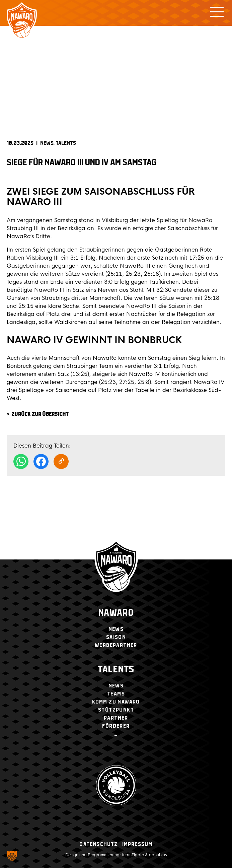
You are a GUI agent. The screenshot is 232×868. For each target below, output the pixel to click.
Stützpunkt (116, 710)
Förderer (116, 726)
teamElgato (133, 855)
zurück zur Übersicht (40, 414)
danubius (158, 855)
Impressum (137, 844)
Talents (66, 143)
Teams (116, 694)
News (47, 143)
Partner (116, 718)
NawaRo (116, 613)
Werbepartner (116, 645)
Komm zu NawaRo (116, 702)
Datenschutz (98, 844)
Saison (116, 637)
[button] (12, 856)
